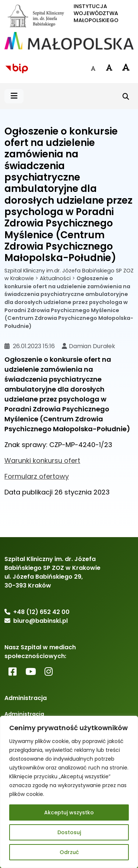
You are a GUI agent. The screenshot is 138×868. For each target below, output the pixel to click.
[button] (14, 96)
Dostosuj (69, 832)
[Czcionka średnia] (109, 68)
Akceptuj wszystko (69, 812)
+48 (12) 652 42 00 (41, 612)
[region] (69, 792)
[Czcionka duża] (125, 67)
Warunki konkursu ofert (42, 460)
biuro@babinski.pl (40, 621)
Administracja (24, 714)
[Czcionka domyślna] (93, 68)
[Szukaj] (126, 96)
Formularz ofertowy (37, 476)
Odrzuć (69, 852)
